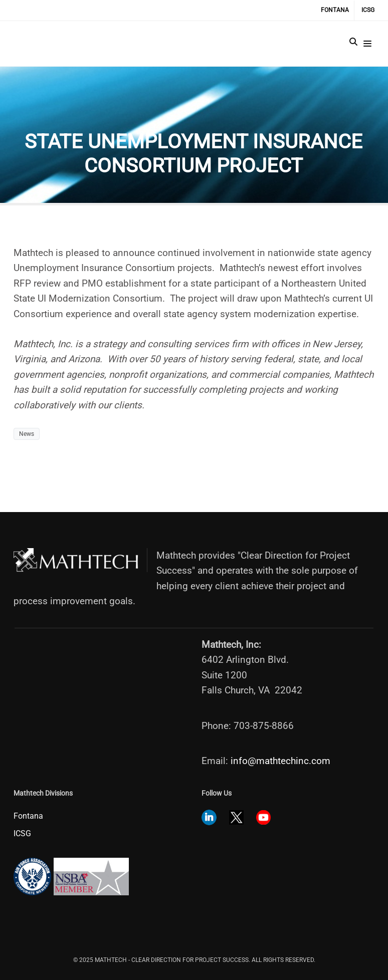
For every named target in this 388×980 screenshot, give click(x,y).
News (27, 434)
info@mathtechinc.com (280, 748)
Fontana (335, 10)
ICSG (368, 10)
